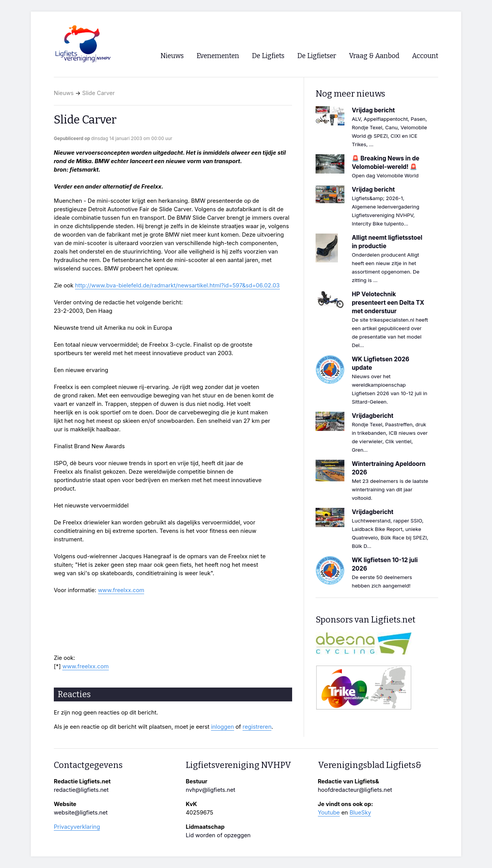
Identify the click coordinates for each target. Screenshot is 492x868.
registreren (257, 727)
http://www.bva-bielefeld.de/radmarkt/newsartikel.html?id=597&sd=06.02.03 (177, 285)
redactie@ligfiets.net (81, 790)
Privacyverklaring (77, 827)
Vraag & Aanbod (374, 56)
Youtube (329, 813)
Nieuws (64, 93)
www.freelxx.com (121, 590)
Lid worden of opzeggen (218, 835)
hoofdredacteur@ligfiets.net (355, 790)
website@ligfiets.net (81, 813)
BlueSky (360, 813)
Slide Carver (99, 93)
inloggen (223, 727)
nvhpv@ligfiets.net (210, 790)
